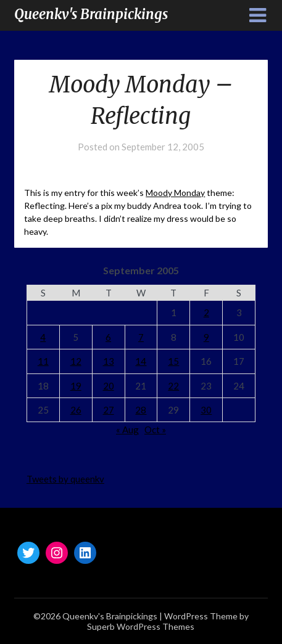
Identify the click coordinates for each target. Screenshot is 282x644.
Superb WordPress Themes (141, 626)
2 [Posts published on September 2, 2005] (206, 312)
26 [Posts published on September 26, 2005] (76, 410)
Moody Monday (175, 193)
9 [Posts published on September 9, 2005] (206, 337)
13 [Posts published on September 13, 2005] (109, 361)
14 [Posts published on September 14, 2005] (141, 361)
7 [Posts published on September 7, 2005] (141, 337)
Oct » (155, 430)
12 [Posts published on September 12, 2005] (76, 361)
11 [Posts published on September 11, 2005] (43, 361)
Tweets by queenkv (65, 479)
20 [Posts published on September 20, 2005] (109, 386)
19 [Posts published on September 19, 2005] (76, 386)
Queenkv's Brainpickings (91, 14)
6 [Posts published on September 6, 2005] (108, 337)
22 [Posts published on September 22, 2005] (173, 386)
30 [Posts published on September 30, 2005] (206, 410)
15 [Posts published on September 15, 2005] (173, 361)
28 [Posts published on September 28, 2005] (141, 410)
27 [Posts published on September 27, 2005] (109, 410)
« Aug (127, 430)
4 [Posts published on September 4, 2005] (43, 337)
